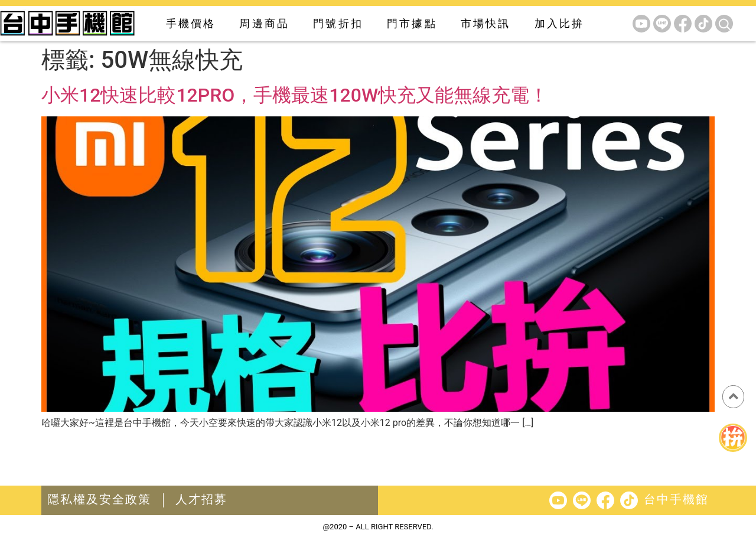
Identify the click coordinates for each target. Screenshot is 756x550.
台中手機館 (676, 499)
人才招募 (201, 499)
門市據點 (412, 23)
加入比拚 (560, 23)
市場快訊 (486, 23)
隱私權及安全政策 (99, 499)
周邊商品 (264, 23)
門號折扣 (338, 23)
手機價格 (191, 23)
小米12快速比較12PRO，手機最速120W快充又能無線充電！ (295, 95)
